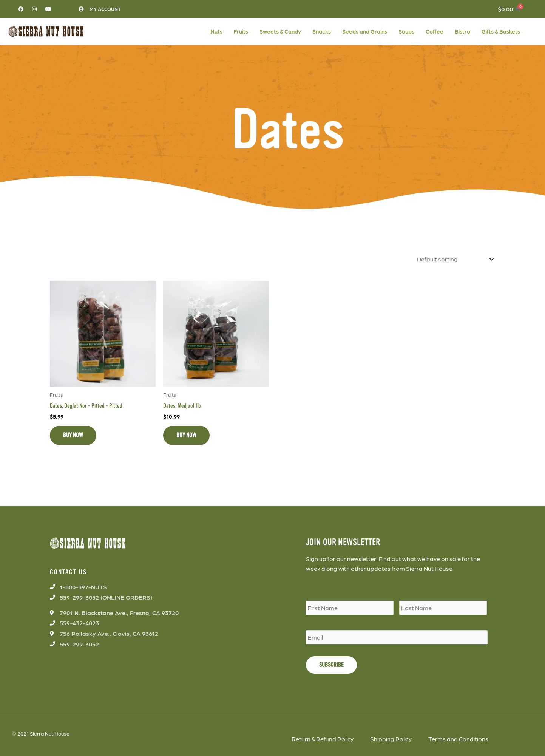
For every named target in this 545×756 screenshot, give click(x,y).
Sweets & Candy (280, 31)
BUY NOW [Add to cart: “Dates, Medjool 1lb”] (186, 434)
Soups (406, 31)
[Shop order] (454, 259)
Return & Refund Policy (323, 738)
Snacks (322, 31)
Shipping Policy (391, 738)
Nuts (216, 31)
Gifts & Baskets (501, 31)
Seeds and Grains (365, 31)
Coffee (435, 31)
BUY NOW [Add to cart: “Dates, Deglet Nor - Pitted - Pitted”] (73, 434)
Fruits (241, 31)
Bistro (462, 31)
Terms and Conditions (458, 738)
